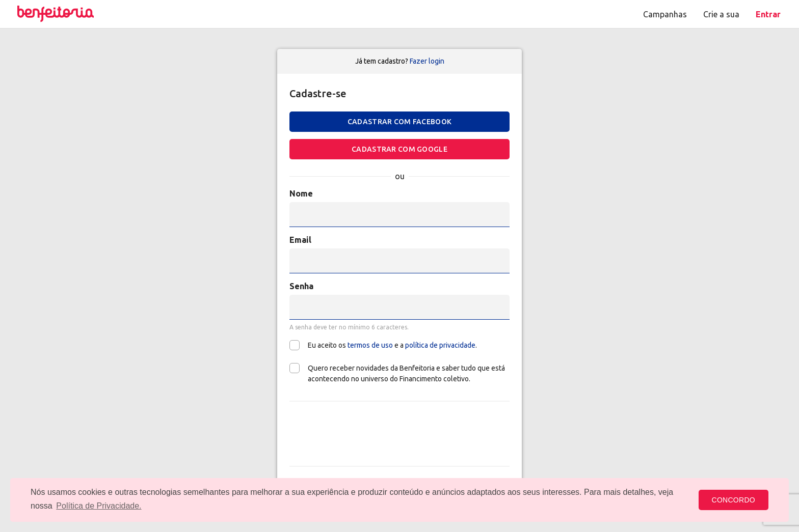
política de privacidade (440, 345)
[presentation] (400, 434)
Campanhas (665, 14)
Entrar (768, 14)
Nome (301, 193)
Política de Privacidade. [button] (99, 506)
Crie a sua (721, 14)
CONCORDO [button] (734, 500)
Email (300, 240)
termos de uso (370, 345)
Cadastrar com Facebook (400, 122)
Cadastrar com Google (400, 149)
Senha (301, 286)
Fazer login (427, 61)
